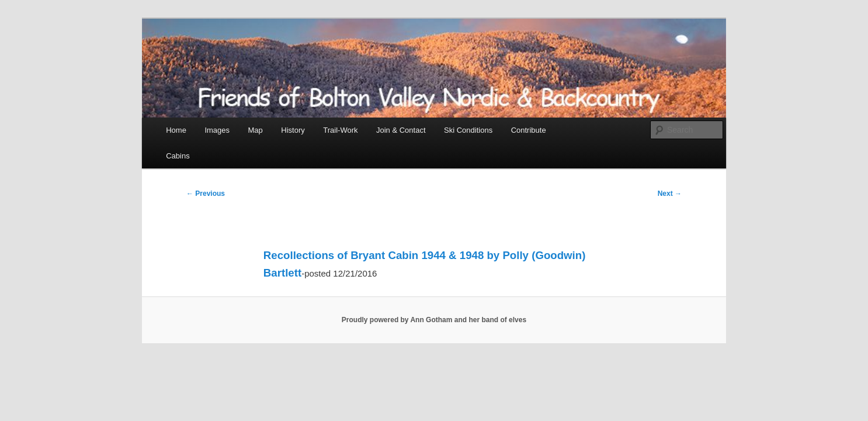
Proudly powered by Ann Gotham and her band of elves (434, 320)
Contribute (529, 130)
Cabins (178, 156)
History (293, 130)
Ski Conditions (468, 130)
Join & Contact (401, 130)
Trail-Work (340, 130)
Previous (206, 194)
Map (256, 130)
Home (176, 130)
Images (217, 130)
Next (670, 194)
